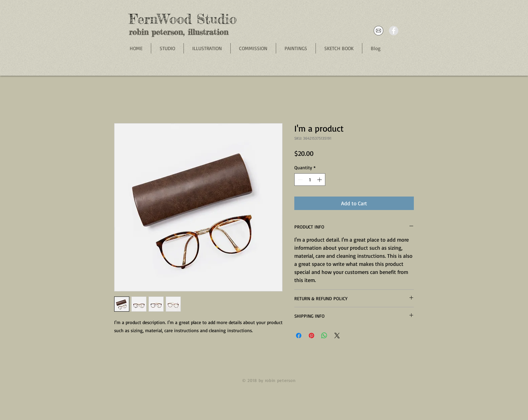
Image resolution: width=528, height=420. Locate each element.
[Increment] (320, 180)
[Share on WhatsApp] (324, 336)
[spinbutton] (310, 180)
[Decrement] (300, 180)
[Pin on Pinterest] (311, 336)
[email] (378, 31)
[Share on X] (337, 336)
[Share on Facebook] (299, 336)
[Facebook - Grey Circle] (394, 31)
